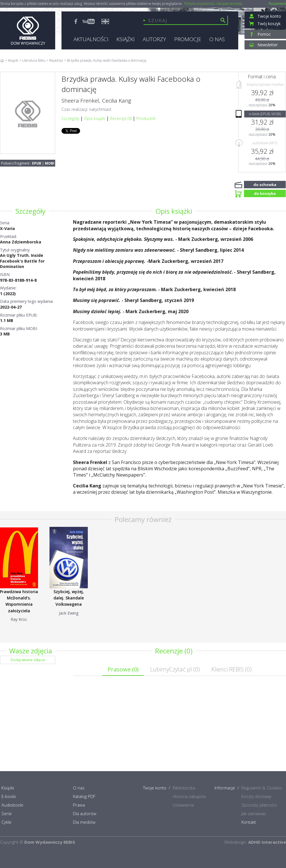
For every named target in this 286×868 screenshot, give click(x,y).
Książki (13, 60)
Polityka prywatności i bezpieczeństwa (213, 4)
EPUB (37, 163)
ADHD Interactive (267, 842)
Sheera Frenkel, (81, 101)
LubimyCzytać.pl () (175, 669)
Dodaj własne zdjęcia (28, 660)
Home (2, 60)
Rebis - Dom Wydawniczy (28, 30)
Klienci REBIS (232, 669)
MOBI (50, 163)
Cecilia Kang (117, 101)
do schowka (265, 184)
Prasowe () (123, 669)
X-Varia (7, 228)
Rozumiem (277, 4)
